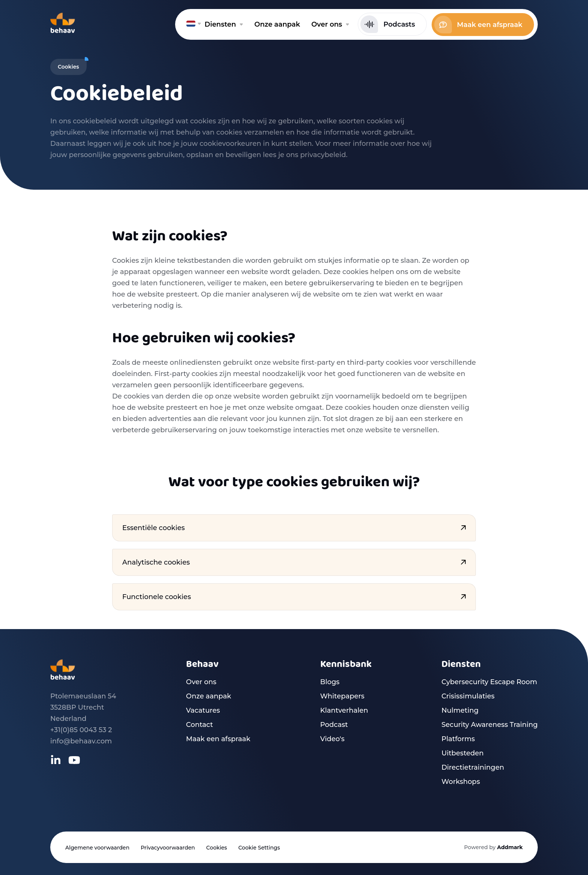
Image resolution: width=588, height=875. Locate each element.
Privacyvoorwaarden (168, 848)
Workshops (461, 782)
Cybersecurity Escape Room (489, 682)
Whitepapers (342, 696)
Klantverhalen (344, 710)
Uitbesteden (463, 753)
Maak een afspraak (478, 25)
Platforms (458, 739)
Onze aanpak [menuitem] (277, 24)
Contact (199, 725)
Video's (332, 739)
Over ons (201, 682)
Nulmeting (460, 710)
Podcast (334, 725)
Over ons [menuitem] (330, 24)
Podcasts (388, 24)
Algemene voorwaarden (97, 848)
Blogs (330, 682)
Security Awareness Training (490, 725)
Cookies (217, 848)
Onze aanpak (208, 696)
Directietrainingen (473, 767)
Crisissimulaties (468, 696)
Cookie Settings (259, 848)
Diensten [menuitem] (224, 24)
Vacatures (203, 710)
